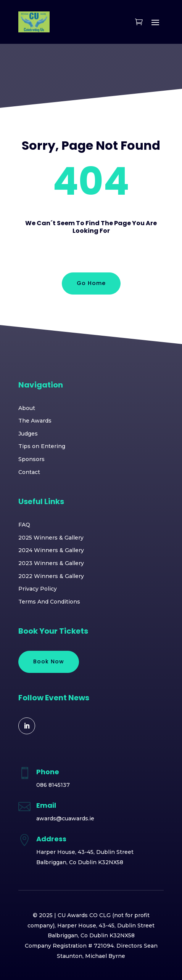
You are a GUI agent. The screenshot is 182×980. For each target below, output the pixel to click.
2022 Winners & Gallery (51, 576)
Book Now (49, 661)
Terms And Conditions (49, 602)
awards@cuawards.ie (65, 818)
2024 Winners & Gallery (51, 550)
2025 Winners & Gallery (51, 538)
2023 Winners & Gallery (51, 563)
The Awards (35, 421)
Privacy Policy (38, 589)
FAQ (24, 525)
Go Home (91, 283)
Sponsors (31, 459)
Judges (28, 434)
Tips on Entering (42, 446)
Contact (29, 472)
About (27, 408)
